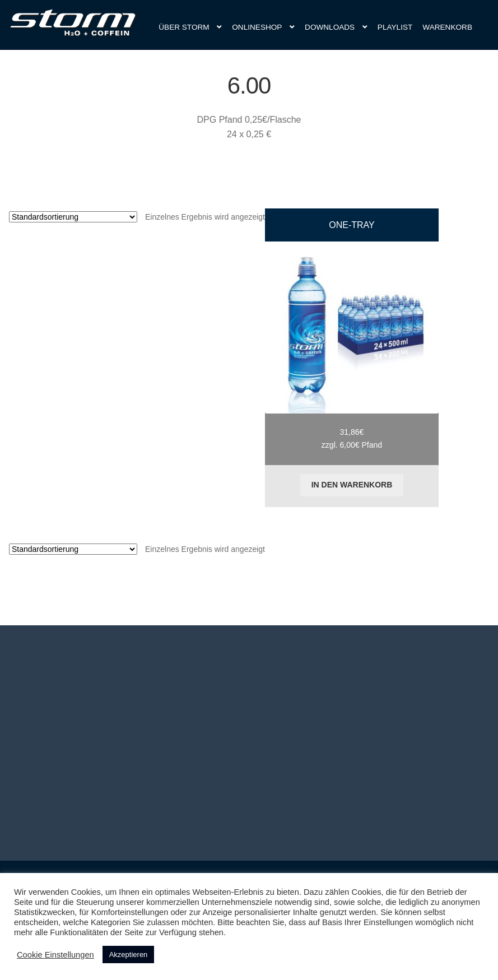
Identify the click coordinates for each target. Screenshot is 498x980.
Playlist (395, 27)
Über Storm (184, 27)
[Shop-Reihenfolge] (73, 217)
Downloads (330, 27)
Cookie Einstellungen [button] (55, 955)
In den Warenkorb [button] (352, 485)
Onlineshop (257, 27)
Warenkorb (447, 27)
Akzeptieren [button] (129, 955)
